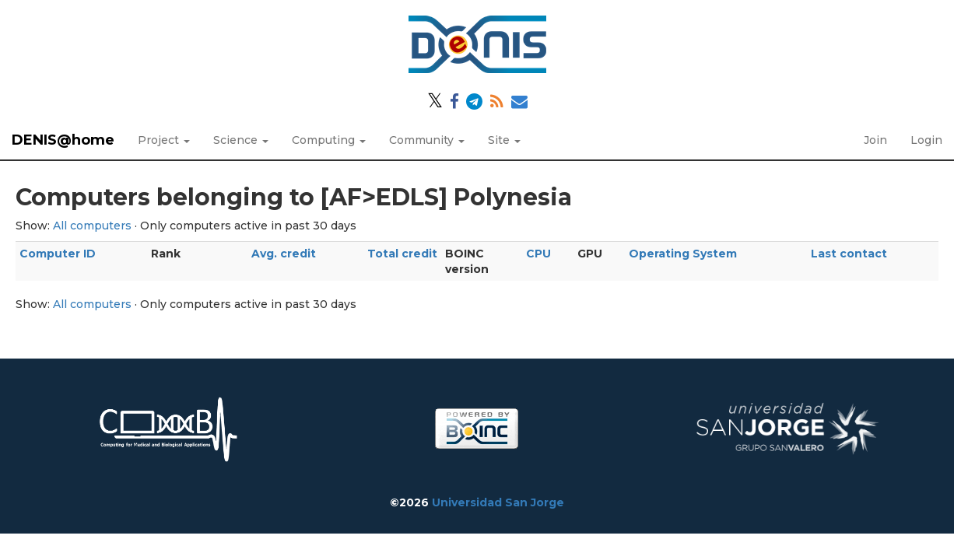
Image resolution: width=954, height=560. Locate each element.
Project (164, 140)
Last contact (849, 254)
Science (241, 140)
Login (926, 140)
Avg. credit (284, 254)
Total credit (402, 254)
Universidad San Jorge (498, 502)
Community (427, 140)
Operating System (683, 254)
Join (875, 140)
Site (504, 140)
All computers (92, 226)
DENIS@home (63, 140)
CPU (538, 254)
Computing (329, 140)
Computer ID (58, 254)
